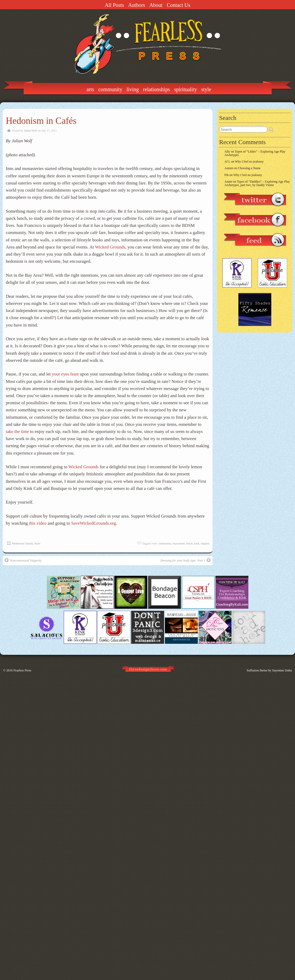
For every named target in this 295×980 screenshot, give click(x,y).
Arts (90, 89)
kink (197, 543)
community (164, 543)
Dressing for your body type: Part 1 (185, 560)
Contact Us (178, 5)
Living (133, 89)
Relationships (156, 89)
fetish (189, 543)
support (205, 543)
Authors (136, 5)
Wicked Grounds (110, 247)
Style (206, 89)
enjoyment (179, 543)
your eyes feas (65, 374)
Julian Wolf (31, 130)
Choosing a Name (249, 168)
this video (38, 523)
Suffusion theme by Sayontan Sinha (269, 670)
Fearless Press (22, 670)
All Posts (114, 5)
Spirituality (186, 89)
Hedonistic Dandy (23, 543)
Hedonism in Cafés (41, 121)
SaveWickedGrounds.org (94, 523)
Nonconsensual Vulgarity (23, 560)
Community (110, 89)
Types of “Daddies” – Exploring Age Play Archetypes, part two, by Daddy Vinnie (257, 183)
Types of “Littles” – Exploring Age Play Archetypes (255, 153)
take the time (17, 432)
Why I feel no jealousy (249, 162)
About (156, 5)
